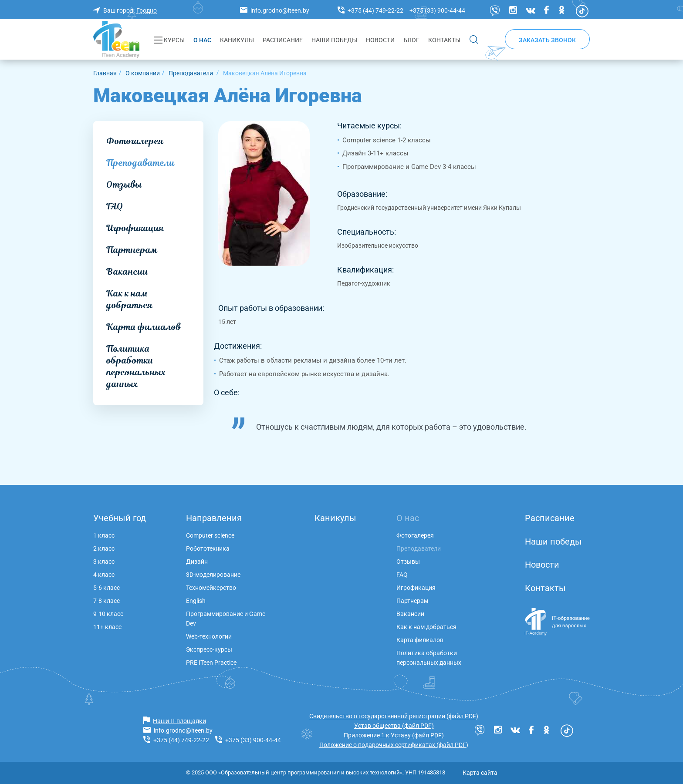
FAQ (115, 206)
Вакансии (127, 272)
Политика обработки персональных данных (136, 366)
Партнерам (132, 250)
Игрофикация (135, 228)
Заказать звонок (547, 40)
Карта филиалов (144, 327)
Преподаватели (140, 163)
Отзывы (124, 185)
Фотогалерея (135, 141)
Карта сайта (480, 773)
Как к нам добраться (129, 299)
